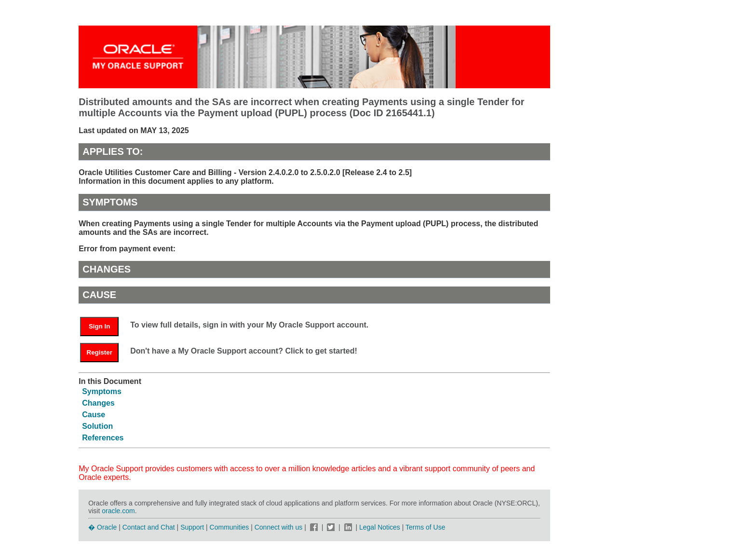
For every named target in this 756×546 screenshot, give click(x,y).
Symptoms (102, 391)
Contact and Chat (149, 527)
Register (100, 352)
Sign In (99, 326)
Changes (98, 403)
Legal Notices (380, 527)
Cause (94, 415)
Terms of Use (425, 527)
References (103, 438)
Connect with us (280, 527)
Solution (97, 426)
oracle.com (118, 511)
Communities (229, 527)
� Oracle (102, 527)
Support (192, 527)
